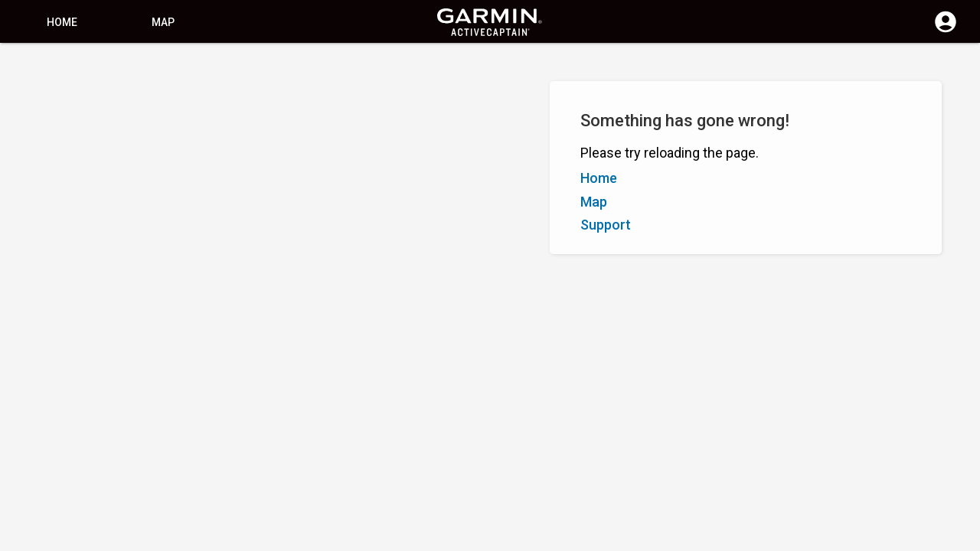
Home (62, 22)
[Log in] (946, 31)
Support (606, 225)
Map (163, 22)
